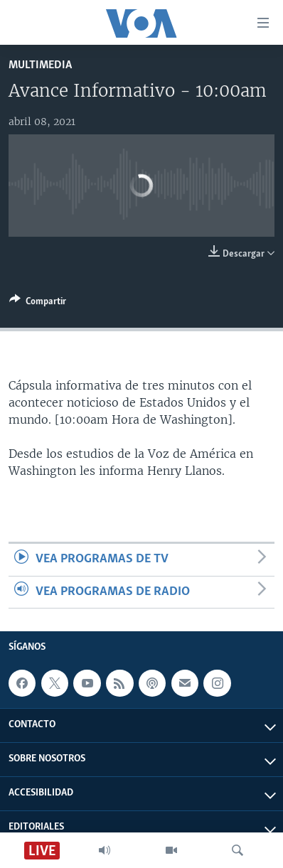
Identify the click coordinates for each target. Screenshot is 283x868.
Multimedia (40, 65)
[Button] (38, 304)
